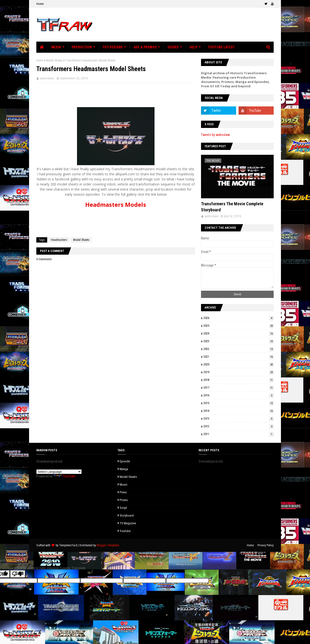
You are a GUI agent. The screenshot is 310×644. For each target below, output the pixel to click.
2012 (239, 426)
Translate (64, 476)
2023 (239, 341)
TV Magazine (128, 523)
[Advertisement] (186, 25)
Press (123, 492)
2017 (239, 388)
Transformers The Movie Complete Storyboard (232, 207)
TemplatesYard (68, 545)
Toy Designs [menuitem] (113, 47)
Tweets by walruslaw (215, 135)
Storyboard (127, 515)
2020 (239, 364)
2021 (239, 357)
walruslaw (47, 78)
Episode (125, 461)
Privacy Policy (266, 545)
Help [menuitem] (194, 47)
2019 (239, 372)
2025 (239, 326)
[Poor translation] (18, 574)
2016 (239, 395)
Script (123, 508)
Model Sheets (54, 60)
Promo (124, 500)
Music (124, 485)
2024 (239, 333)
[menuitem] (42, 47)
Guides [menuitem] (173, 47)
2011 (239, 434)
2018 (239, 380)
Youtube (125, 531)
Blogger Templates (108, 545)
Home (40, 4)
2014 (239, 411)
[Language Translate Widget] (59, 472)
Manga (124, 469)
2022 (239, 349)
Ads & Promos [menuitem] (145, 47)
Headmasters (59, 240)
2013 (239, 418)
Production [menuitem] (82, 47)
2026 (239, 318)
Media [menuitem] (56, 47)
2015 (239, 403)
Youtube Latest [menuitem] (221, 47)
